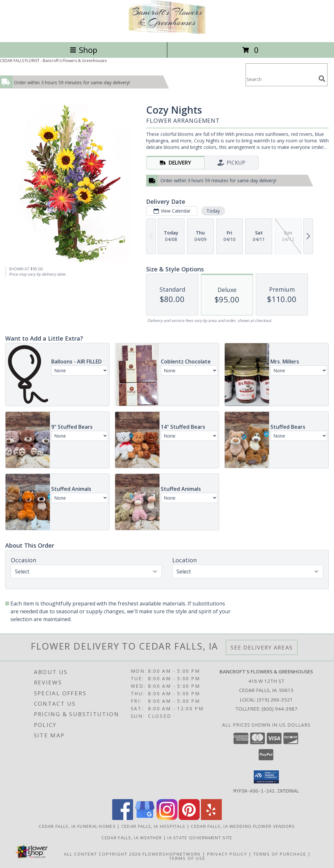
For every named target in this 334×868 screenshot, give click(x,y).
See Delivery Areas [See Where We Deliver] (262, 647)
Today (213, 211)
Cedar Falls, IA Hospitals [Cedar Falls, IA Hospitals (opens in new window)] (153, 826)
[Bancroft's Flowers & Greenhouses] (167, 32)
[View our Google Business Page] (145, 818)
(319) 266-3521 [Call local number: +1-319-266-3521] (275, 699)
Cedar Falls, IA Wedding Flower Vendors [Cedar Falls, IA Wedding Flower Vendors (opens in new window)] (243, 826)
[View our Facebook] (123, 818)
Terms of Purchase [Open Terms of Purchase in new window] (280, 854)
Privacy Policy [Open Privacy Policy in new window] (227, 854)
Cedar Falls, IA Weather (132, 837)
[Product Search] (281, 79)
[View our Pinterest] (189, 818)
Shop (83, 50)
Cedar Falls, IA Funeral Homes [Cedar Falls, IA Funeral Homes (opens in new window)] (77, 826)
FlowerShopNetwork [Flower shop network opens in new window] (172, 854)
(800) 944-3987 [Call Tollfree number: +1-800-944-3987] (280, 709)
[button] (266, 777)
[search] (322, 79)
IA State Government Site (200, 837)
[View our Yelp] (211, 818)
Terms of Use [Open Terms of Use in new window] (187, 858)
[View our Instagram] (167, 818)
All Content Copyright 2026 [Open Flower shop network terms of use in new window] (102, 854)
